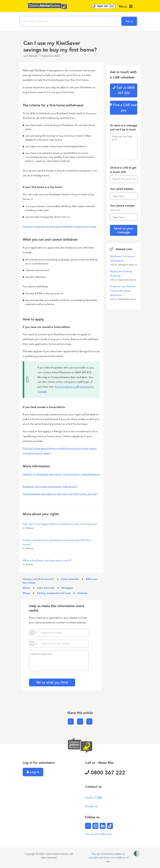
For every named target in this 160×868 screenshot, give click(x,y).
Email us (91, 806)
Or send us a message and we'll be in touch (124, 128)
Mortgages (67, 588)
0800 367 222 (104, 6)
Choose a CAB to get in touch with (123, 170)
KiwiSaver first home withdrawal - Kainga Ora (50, 487)
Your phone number (123, 208)
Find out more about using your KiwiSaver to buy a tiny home (60, 227)
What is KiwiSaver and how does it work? (47, 561)
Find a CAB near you (124, 108)
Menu (126, 6)
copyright (94, 858)
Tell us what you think (52, 682)
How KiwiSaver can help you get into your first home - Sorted (60, 494)
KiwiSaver (82, 593)
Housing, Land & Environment (39, 579)
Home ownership (70, 579)
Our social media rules (98, 834)
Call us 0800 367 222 (124, 90)
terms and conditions (115, 858)
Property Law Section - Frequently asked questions (124, 291)
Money (27, 588)
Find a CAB (94, 798)
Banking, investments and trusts (54, 593)
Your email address (122, 189)
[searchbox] (71, 21)
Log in (33, 772)
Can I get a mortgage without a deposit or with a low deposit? (60, 524)
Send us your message (124, 230)
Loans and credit (46, 588)
